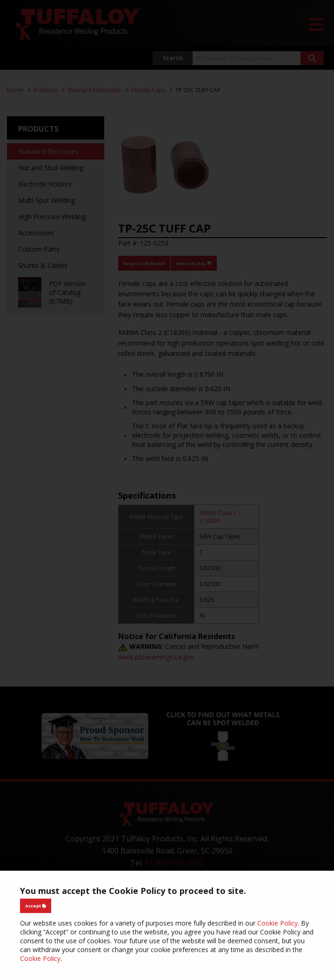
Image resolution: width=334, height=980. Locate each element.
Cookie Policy (277, 923)
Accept (36, 906)
